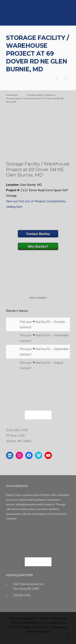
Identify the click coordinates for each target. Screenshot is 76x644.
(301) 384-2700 (17, 430)
